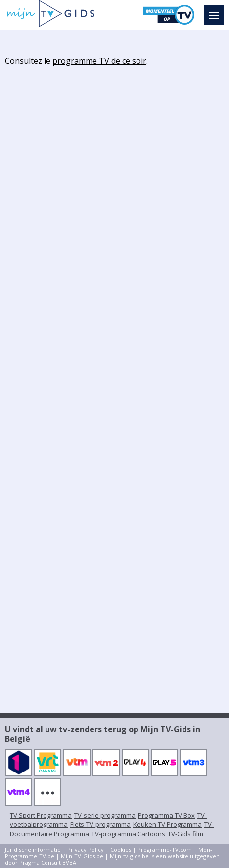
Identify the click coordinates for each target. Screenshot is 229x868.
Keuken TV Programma (167, 824)
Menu (217, 10)
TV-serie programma (105, 815)
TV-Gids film (185, 834)
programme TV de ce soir (99, 61)
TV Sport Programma (41, 815)
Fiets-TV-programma (100, 824)
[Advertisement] (115, 221)
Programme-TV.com (165, 849)
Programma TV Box (166, 815)
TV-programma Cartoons (128, 834)
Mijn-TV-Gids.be (82, 856)
